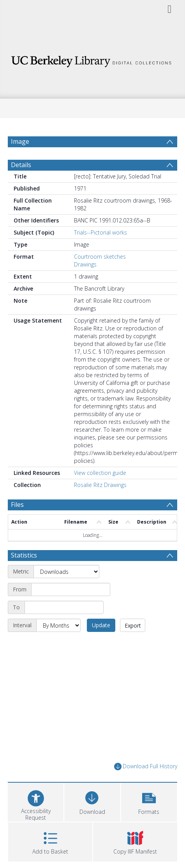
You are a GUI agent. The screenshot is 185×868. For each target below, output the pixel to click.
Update (101, 625)
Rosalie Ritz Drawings (100, 485)
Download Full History (146, 767)
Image (20, 141)
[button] (149, 801)
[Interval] (58, 625)
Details (21, 165)
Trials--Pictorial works (100, 232)
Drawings (85, 264)
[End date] (64, 607)
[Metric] (66, 572)
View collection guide (100, 473)
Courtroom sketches (100, 257)
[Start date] (71, 589)
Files (17, 505)
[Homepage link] (92, 59)
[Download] (92, 801)
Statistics (24, 555)
